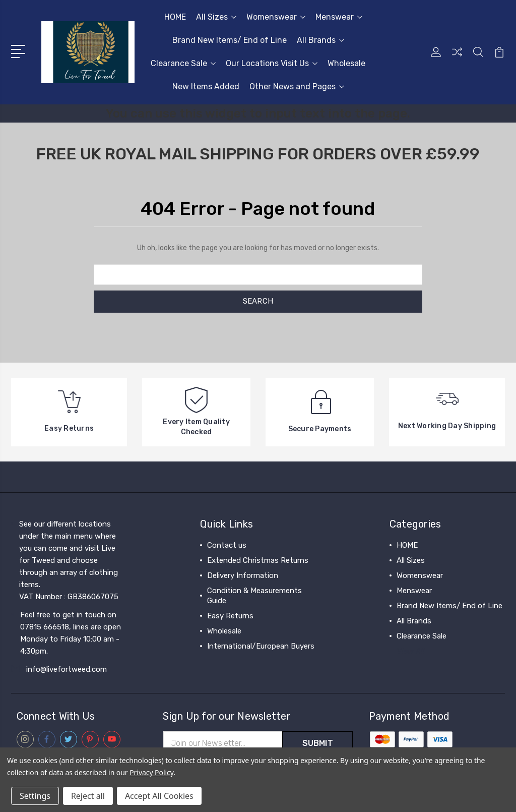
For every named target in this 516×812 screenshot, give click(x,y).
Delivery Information (243, 575)
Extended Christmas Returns (258, 560)
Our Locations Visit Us (272, 63)
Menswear (339, 17)
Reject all (88, 796)
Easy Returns (230, 616)
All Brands (320, 40)
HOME (175, 17)
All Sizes (216, 17)
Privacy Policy (151, 772)
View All (411, 651)
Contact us (227, 545)
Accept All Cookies (159, 796)
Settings (35, 796)
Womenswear (276, 17)
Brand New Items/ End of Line (230, 40)
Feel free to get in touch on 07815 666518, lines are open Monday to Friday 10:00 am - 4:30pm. (71, 633)
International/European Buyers (261, 646)
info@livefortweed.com (67, 669)
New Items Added (206, 86)
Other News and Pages (297, 86)
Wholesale (346, 63)
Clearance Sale (183, 63)
